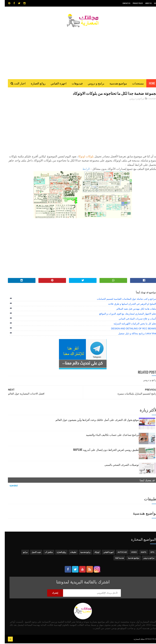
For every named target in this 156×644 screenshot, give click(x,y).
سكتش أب (44, 553)
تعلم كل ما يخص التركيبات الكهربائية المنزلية (130, 324)
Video (129, 553)
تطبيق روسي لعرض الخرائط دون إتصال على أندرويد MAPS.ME (101, 450)
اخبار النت (15, 84)
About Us (144, 3)
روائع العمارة (33, 84)
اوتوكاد (92, 553)
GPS (148, 553)
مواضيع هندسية (113, 84)
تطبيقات (68, 553)
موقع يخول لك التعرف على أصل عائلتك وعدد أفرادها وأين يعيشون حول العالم (92, 421)
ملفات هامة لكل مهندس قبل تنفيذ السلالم (131, 310)
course (147, 99)
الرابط (81, 170)
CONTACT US (122, 3)
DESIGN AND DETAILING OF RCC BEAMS (129, 329)
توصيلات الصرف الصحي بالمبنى (117, 465)
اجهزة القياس (54, 84)
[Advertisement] (78, 52)
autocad (117, 553)
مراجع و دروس (132, 99)
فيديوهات (72, 84)
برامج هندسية (81, 553)
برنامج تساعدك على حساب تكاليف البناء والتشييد (108, 435)
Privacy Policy (133, 3)
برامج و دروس (91, 84)
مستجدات (133, 84)
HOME (151, 3)
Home (147, 84)
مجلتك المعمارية (134, 640)
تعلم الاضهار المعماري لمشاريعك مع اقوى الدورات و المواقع (123, 315)
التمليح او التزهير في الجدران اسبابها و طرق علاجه (127, 305)
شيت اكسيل (31, 553)
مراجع (21, 553)
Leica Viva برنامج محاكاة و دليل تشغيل (132, 334)
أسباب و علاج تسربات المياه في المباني (133, 319)
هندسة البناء (115, 559)
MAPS (139, 553)
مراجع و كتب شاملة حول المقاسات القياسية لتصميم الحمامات (122, 300)
